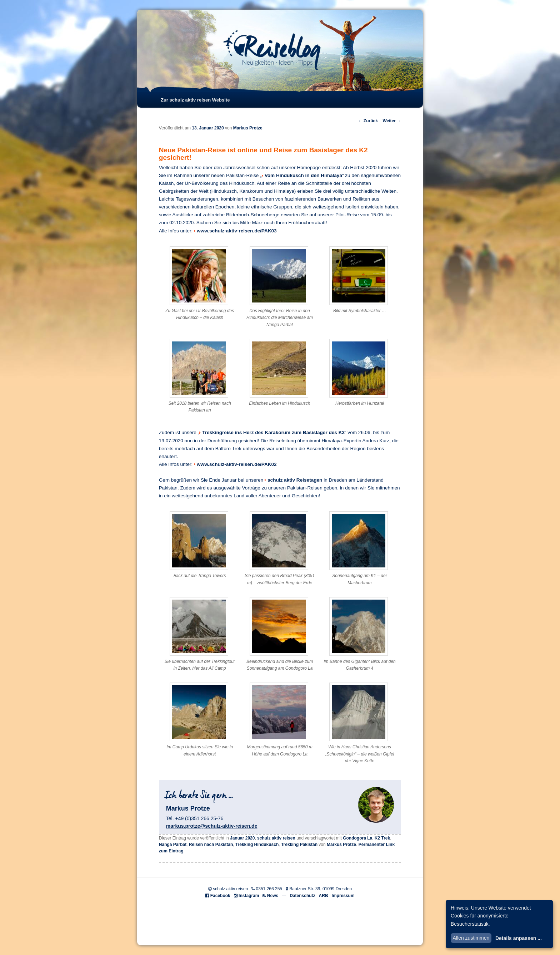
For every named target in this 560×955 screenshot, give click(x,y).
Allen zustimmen (471, 938)
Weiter (392, 121)
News (273, 896)
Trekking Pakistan (299, 845)
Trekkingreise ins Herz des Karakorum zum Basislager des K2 (273, 432)
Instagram (249, 896)
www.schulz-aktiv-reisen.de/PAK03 (237, 231)
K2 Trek (382, 838)
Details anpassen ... (519, 938)
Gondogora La (357, 838)
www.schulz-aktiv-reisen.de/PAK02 (237, 464)
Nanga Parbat (173, 845)
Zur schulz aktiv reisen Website (195, 100)
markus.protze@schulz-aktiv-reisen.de (212, 826)
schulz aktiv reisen (276, 838)
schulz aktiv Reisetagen (295, 480)
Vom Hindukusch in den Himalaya (303, 175)
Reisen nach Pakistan (211, 845)
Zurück (368, 121)
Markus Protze (248, 128)
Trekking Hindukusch (257, 845)
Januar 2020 (242, 838)
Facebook (220, 896)
